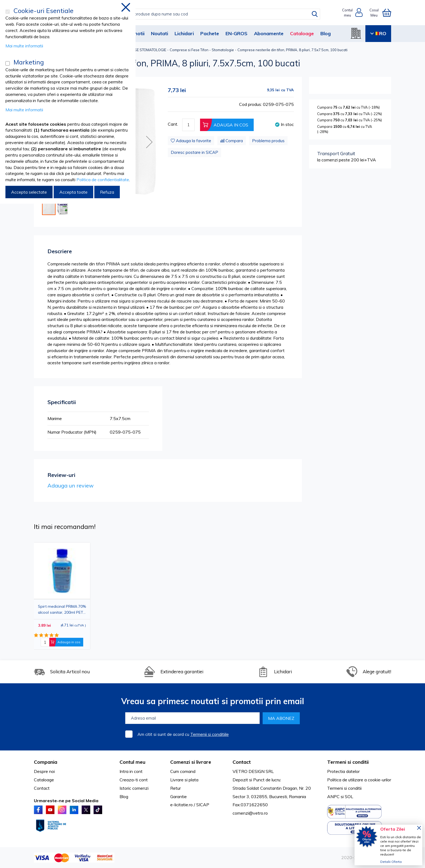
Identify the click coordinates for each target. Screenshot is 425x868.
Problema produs (268, 141)
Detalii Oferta (391, 862)
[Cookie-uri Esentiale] (8, 12)
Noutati (160, 33)
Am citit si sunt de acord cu (183, 734)
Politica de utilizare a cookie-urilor (359, 780)
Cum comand (183, 771)
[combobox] (218, 14)
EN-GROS (236, 33)
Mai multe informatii (24, 46)
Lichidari (184, 33)
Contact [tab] (242, 762)
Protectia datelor (343, 771)
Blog (326, 33)
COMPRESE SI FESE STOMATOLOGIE (136, 50)
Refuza (107, 192)
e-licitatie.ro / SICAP (190, 805)
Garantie (178, 797)
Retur (176, 788)
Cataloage (302, 33)
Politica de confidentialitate (103, 180)
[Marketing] (8, 63)
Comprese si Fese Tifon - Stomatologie (202, 50)
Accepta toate (73, 192)
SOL (349, 797)
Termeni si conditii (344, 788)
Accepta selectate (29, 192)
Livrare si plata (184, 780)
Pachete (210, 33)
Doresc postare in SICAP (194, 152)
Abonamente (269, 33)
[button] (149, 142)
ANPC (333, 797)
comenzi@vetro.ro (250, 813)
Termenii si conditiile (210, 734)
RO (378, 33)
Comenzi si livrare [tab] (191, 762)
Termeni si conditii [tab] (348, 762)
